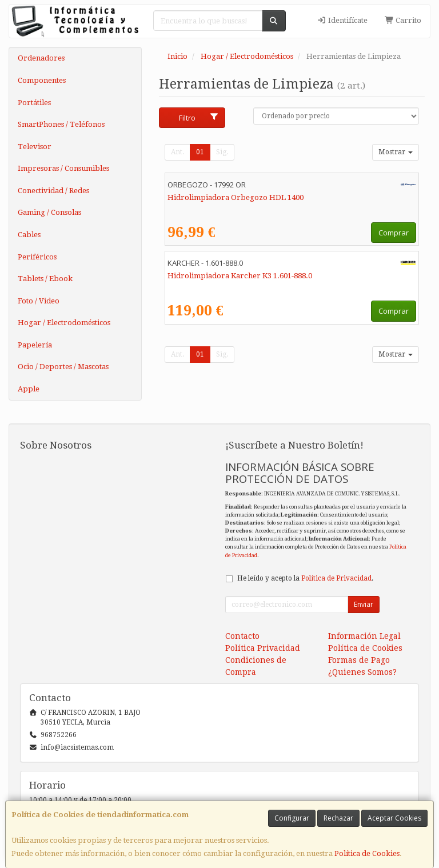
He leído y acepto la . (305, 578)
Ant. (177, 152)
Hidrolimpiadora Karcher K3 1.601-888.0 (240, 276)
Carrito (403, 20)
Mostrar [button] (396, 152)
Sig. (222, 152)
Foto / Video (39, 301)
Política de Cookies (367, 853)
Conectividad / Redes (53, 191)
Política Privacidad (263, 648)
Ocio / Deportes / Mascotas (63, 367)
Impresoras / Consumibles (63, 168)
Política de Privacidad (336, 578)
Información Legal (364, 636)
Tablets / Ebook (45, 279)
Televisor (35, 147)
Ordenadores (41, 58)
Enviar (364, 604)
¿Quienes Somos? (362, 672)
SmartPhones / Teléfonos (61, 124)
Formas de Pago (359, 660)
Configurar (292, 818)
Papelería (35, 345)
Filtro (199, 118)
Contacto (242, 636)
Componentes (42, 80)
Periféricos (37, 257)
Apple (29, 389)
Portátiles (34, 103)
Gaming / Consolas (49, 212)
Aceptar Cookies (394, 818)
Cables (29, 235)
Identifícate (342, 20)
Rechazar (338, 818)
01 (200, 152)
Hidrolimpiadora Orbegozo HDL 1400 (236, 197)
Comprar (394, 233)
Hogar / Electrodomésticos (64, 323)
